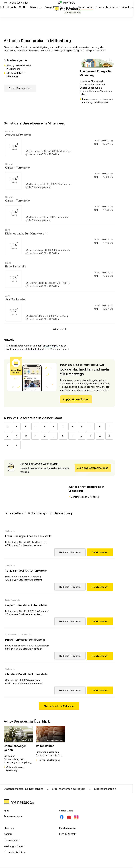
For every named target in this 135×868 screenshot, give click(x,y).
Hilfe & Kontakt (68, 834)
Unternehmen (11, 840)
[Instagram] (76, 817)
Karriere (8, 834)
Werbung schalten (14, 846)
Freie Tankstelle (13, 600)
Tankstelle (10, 531)
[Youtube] (69, 817)
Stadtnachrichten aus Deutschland (24, 789)
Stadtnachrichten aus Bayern (66, 789)
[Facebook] (62, 817)
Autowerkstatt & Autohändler (18, 635)
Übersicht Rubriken (15, 852)
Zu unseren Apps (13, 816)
